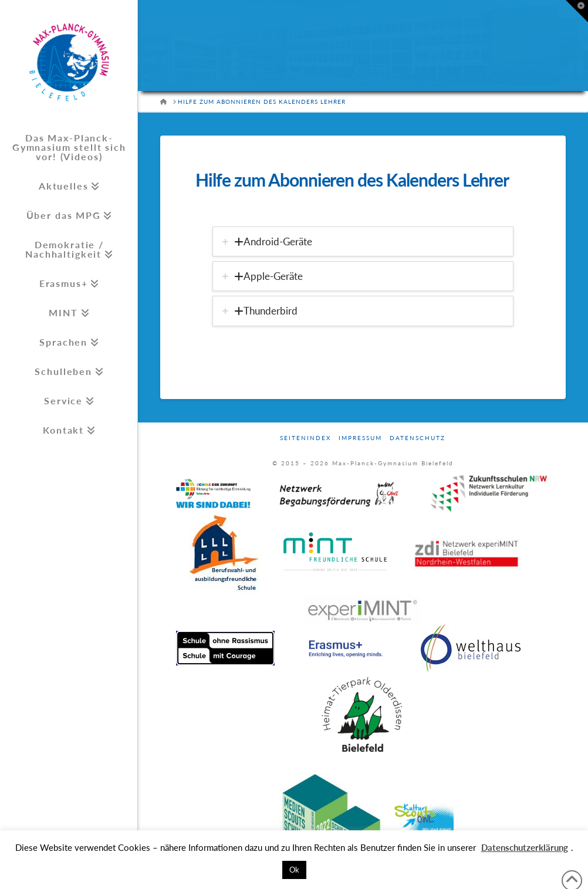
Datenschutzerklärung (525, 847)
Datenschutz (418, 438)
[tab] (363, 241)
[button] (577, 11)
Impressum (360, 438)
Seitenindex (305, 438)
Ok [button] (294, 870)
